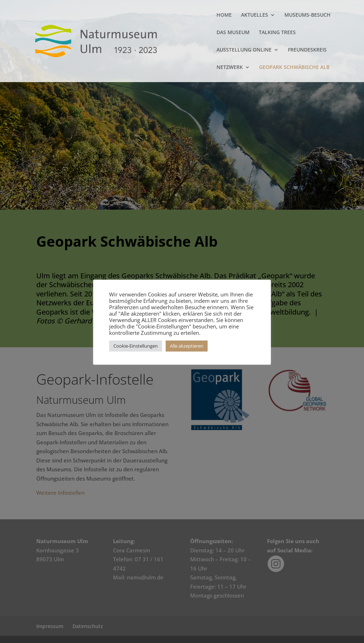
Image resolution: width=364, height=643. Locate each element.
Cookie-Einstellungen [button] (136, 346)
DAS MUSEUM (233, 33)
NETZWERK (230, 68)
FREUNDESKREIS (307, 50)
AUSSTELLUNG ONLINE (244, 50)
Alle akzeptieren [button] (187, 346)
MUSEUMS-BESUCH (307, 15)
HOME (224, 15)
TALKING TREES (277, 33)
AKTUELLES (255, 15)
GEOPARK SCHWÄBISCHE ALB (294, 68)
